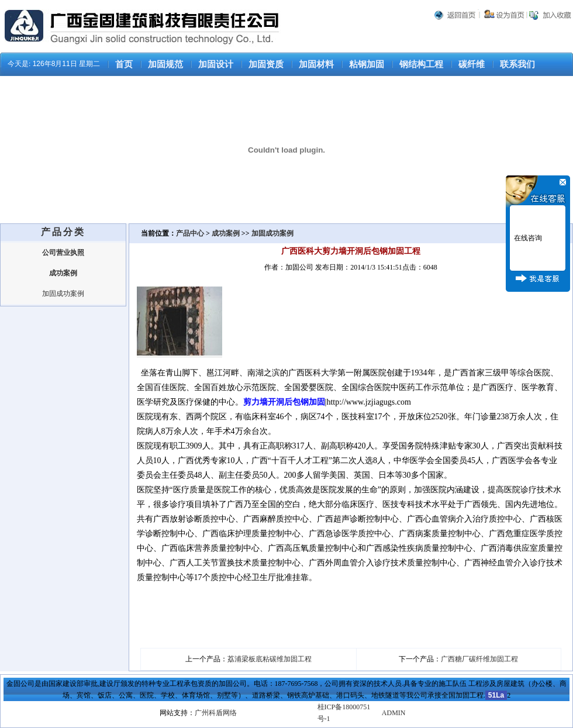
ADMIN (394, 713)
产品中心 (191, 233)
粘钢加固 (367, 64)
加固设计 (216, 64)
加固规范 (165, 64)
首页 (124, 64)
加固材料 (316, 64)
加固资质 (266, 64)
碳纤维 (472, 64)
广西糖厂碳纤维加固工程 (479, 659)
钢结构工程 (421, 64)
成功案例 (226, 233)
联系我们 (517, 64)
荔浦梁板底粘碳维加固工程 (270, 659)
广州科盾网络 (216, 713)
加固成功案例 (63, 294)
